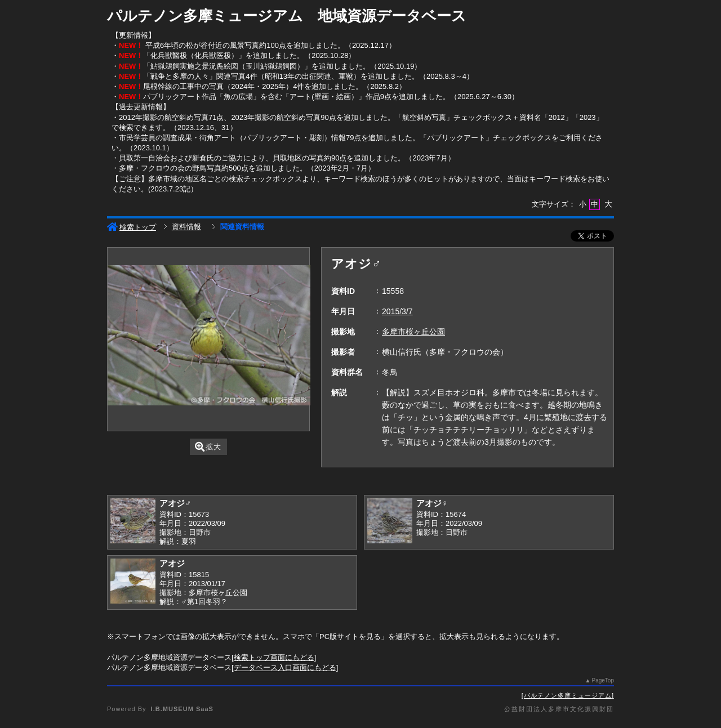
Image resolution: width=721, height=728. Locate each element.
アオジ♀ (432, 503)
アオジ (172, 563)
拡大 (208, 447)
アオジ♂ (175, 503)
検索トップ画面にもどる (274, 657)
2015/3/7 (397, 311)
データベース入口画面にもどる (285, 667)
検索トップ (132, 227)
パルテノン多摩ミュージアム (568, 695)
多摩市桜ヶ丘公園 (413, 332)
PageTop (603, 680)
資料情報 (186, 227)
